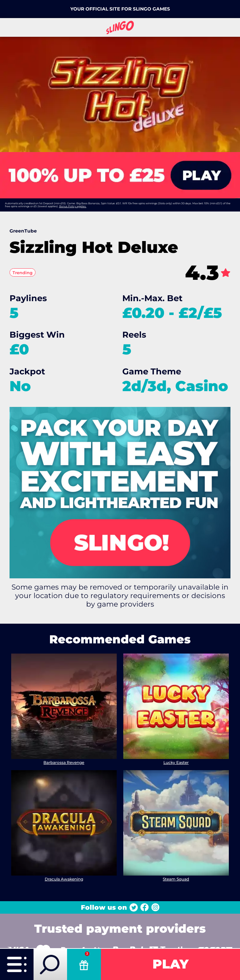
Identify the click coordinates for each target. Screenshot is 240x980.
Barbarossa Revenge (64, 762)
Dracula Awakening (64, 879)
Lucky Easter (176, 762)
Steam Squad (176, 879)
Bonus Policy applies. (73, 206)
